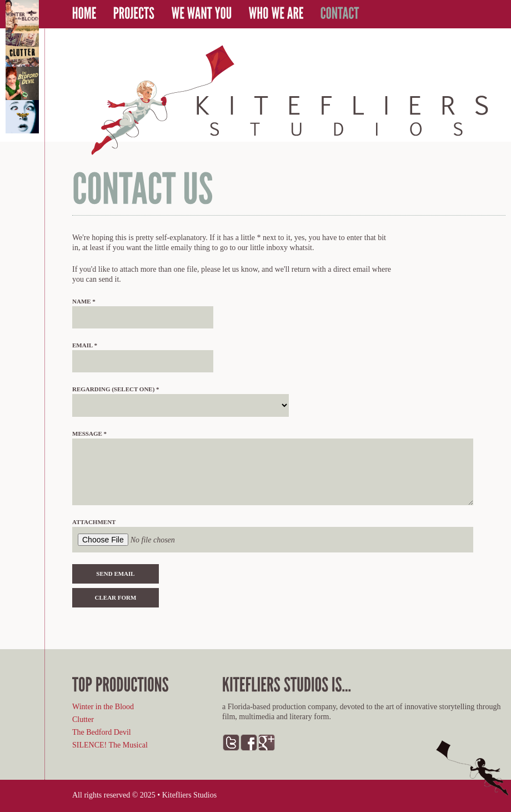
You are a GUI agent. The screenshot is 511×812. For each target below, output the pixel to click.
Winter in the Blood (103, 707)
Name (84, 301)
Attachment (94, 522)
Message (89, 434)
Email (85, 345)
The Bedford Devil (102, 732)
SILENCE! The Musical (110, 745)
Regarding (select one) (116, 389)
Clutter (83, 719)
